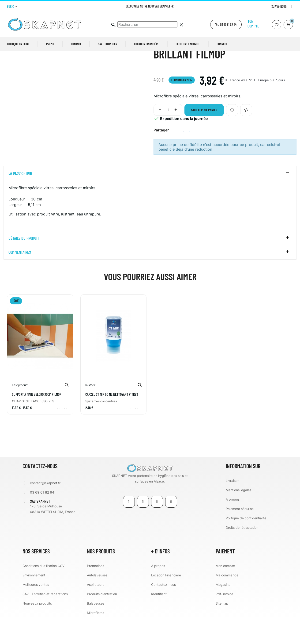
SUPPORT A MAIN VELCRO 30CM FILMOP (37, 420)
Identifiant (159, 619)
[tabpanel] (40, 383)
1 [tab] (150, 450)
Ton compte (253, 23)
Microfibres (96, 638)
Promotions (96, 591)
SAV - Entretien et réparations (45, 619)
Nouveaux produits (37, 629)
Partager (184, 155)
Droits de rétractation (242, 553)
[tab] (150, 199)
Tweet (190, 155)
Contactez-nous (163, 610)
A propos (233, 525)
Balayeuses (96, 629)
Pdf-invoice (224, 619)
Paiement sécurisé (240, 534)
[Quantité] (168, 135)
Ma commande (227, 600)
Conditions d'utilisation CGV (43, 591)
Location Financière (166, 600)
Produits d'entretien (102, 619)
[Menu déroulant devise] (12, 7)
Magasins (223, 610)
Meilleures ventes (36, 610)
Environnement (34, 600)
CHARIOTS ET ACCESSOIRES (33, 426)
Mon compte (225, 591)
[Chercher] (147, 24)
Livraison (232, 506)
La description (20, 199)
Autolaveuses (97, 600)
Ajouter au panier (204, 135)
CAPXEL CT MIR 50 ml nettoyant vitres (112, 420)
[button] (226, 25)
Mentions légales (238, 515)
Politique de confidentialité (246, 543)
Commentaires (20, 278)
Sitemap (222, 629)
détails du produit (24, 264)
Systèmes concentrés (101, 426)
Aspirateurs (96, 610)
